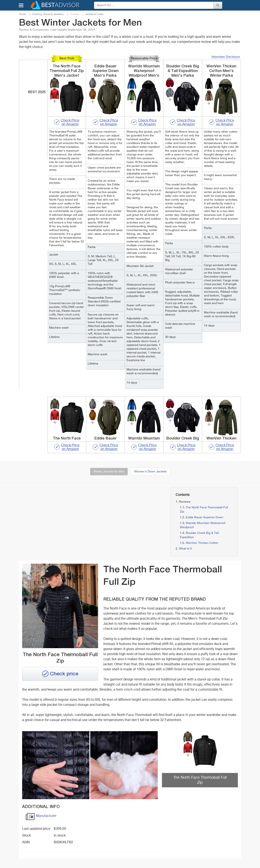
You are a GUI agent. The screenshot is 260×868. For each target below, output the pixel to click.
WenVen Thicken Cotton (202, 543)
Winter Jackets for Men (109, 472)
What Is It (185, 549)
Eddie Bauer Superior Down (205, 517)
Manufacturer (41, 817)
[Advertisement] (54, 517)
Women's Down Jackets (150, 472)
